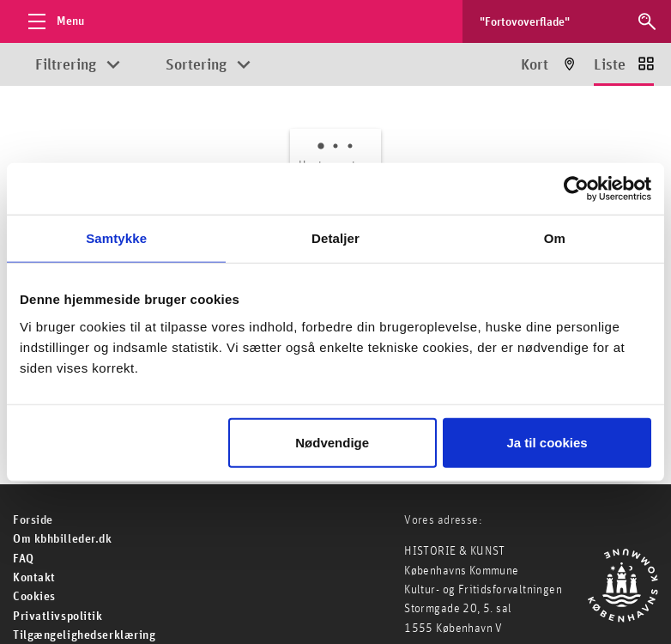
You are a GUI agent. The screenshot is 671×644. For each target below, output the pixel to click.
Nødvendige (332, 442)
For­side (33, 520)
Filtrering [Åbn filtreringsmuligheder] (66, 65)
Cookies (34, 597)
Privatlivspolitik (58, 617)
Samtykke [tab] (116, 238)
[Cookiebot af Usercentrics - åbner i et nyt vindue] (576, 189)
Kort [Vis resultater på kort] (535, 65)
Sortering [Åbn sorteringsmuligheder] (196, 65)
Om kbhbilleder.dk (63, 539)
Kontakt (34, 578)
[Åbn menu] (51, 21)
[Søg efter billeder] (551, 21)
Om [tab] (555, 238)
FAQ (24, 559)
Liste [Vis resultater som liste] (610, 65)
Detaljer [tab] (335, 238)
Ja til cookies (547, 442)
